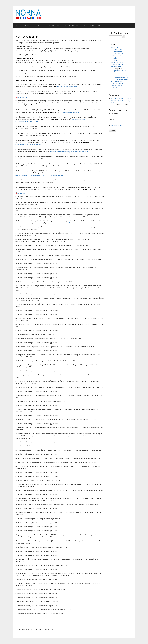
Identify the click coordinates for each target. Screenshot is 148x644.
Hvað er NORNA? (118, 54)
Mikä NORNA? (117, 52)
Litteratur (38, 25)
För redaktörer (117, 73)
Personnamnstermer (72, 25)
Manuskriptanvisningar (122, 77)
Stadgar (115, 58)
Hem (17, 25)
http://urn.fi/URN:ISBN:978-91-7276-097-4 (28, 145)
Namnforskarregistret (53, 25)
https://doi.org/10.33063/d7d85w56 (67, 87)
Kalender (27, 25)
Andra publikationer (117, 81)
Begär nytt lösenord (117, 126)
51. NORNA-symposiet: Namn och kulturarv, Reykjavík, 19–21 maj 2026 (121, 101)
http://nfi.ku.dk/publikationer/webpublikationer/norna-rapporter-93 (70, 152)
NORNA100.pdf (22, 98)
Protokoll (116, 60)
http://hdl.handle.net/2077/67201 (70, 112)
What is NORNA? (118, 49)
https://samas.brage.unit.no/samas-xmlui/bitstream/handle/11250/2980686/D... (61, 105)
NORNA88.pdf (22, 193)
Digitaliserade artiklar (119, 71)
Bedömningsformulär (121, 79)
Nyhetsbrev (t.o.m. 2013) (118, 86)
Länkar (113, 90)
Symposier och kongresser (92, 25)
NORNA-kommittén (117, 56)
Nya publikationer (118, 83)
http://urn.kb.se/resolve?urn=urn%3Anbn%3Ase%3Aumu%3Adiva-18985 (79, 223)
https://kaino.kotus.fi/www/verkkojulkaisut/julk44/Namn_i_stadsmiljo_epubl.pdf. (39, 175)
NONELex (114, 88)
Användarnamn (114, 113)
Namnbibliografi (116, 66)
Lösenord (112, 120)
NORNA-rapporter (116, 69)
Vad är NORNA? (116, 47)
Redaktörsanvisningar (121, 75)
